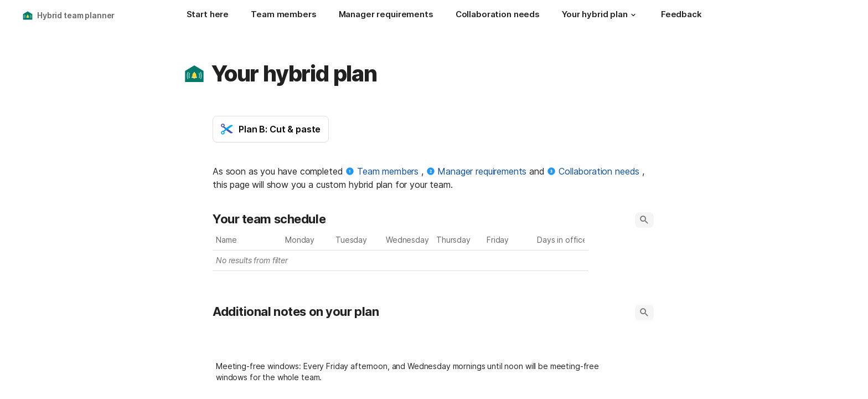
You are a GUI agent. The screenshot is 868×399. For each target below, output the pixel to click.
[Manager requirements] (386, 16)
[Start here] (208, 16)
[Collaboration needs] (498, 16)
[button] (633, 15)
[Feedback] (681, 16)
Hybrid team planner (76, 15)
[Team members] (283, 16)
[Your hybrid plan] (600, 16)
